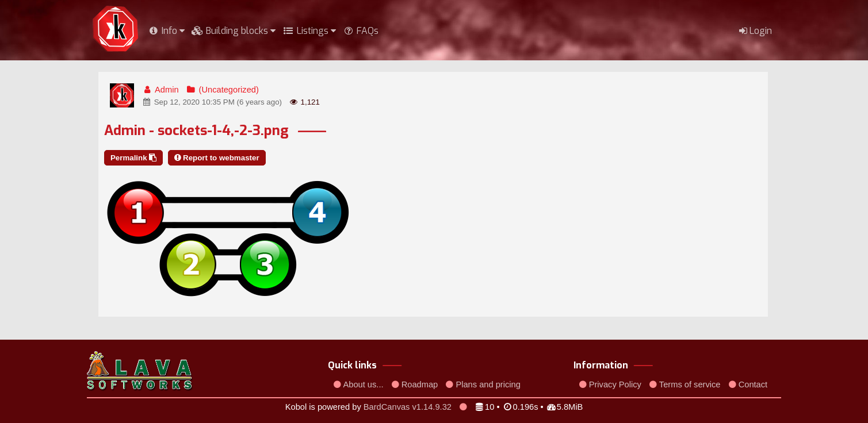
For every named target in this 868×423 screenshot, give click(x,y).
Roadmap (415, 384)
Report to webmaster (217, 158)
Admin (160, 90)
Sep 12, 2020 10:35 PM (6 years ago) (212, 102)
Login (756, 31)
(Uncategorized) (222, 90)
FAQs (361, 31)
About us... (360, 384)
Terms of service (685, 384)
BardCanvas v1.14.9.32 (408, 407)
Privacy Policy (610, 384)
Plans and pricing (483, 384)
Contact (748, 384)
